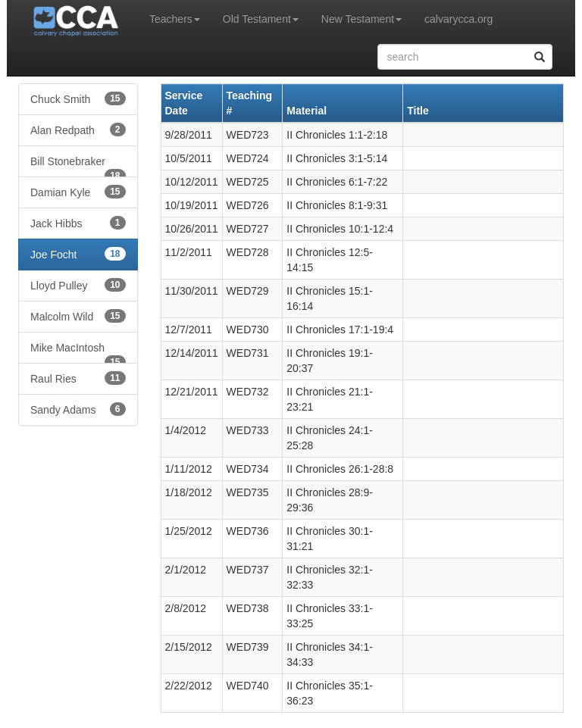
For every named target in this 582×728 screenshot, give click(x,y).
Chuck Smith (78, 98)
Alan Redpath (78, 130)
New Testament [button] (361, 19)
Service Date (184, 103)
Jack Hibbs (78, 223)
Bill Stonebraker (78, 166)
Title (418, 111)
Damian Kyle (78, 192)
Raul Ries (78, 378)
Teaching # (249, 103)
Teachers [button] (175, 19)
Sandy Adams (78, 409)
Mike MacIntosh (78, 353)
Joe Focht (78, 254)
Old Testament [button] (261, 19)
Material (307, 111)
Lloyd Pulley (78, 285)
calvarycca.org (458, 19)
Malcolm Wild (78, 316)
